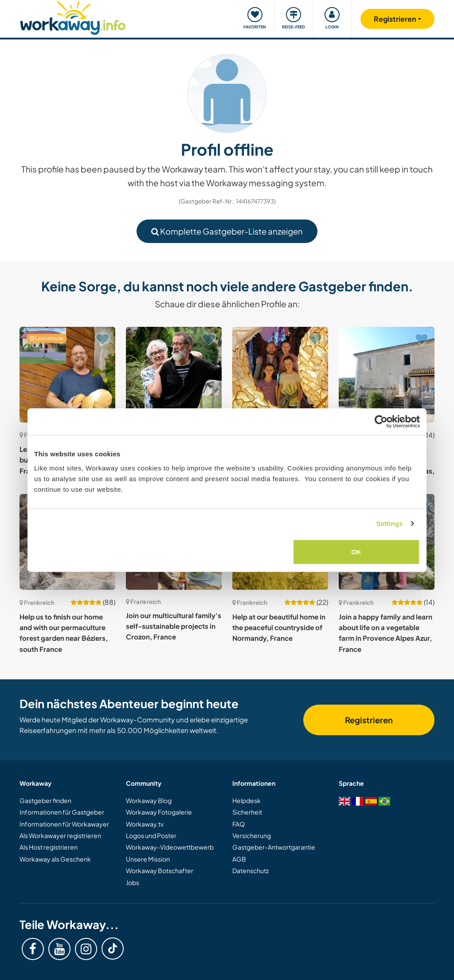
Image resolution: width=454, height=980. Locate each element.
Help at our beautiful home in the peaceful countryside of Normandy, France (279, 627)
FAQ (239, 824)
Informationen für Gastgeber (62, 812)
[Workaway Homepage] (73, 17)
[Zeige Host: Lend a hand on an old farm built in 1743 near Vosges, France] (67, 375)
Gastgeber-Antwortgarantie (274, 847)
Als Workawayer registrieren (60, 835)
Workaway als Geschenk (55, 859)
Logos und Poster (151, 835)
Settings (390, 523)
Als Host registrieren (49, 847)
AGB (239, 859)
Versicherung (252, 835)
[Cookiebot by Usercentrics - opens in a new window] (381, 422)
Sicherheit (247, 812)
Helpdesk (247, 800)
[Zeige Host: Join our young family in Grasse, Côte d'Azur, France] (280, 375)
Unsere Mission (148, 859)
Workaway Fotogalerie (159, 812)
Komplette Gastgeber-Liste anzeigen (227, 231)
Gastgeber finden (45, 800)
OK (356, 551)
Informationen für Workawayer (64, 824)
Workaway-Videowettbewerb (170, 847)
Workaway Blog (149, 800)
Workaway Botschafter (160, 870)
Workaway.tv (145, 824)
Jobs (133, 882)
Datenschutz (250, 870)
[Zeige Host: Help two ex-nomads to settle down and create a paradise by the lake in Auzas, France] (387, 375)
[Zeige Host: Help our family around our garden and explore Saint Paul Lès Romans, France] (174, 375)
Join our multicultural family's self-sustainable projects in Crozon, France (174, 626)
